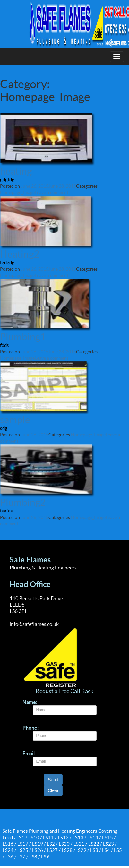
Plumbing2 (23, 502)
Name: (30, 702)
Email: (29, 753)
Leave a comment (52, 192)
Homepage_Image (17, 192)
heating (16, 171)
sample (15, 420)
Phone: (30, 728)
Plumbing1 (23, 337)
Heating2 (20, 254)
